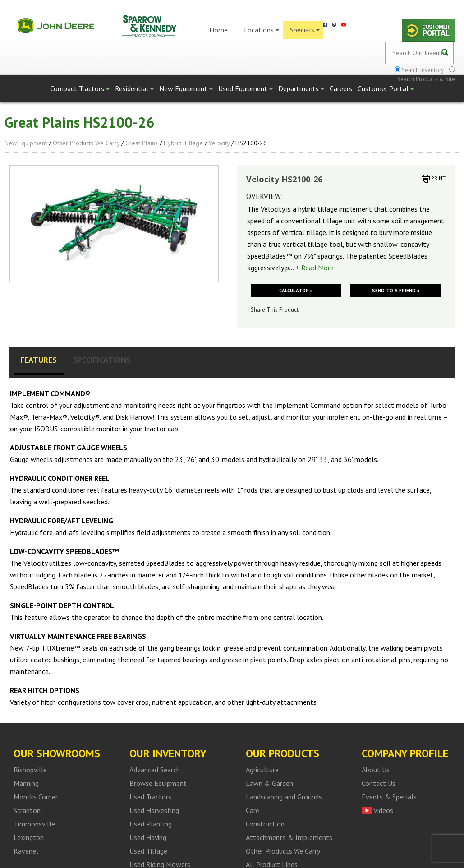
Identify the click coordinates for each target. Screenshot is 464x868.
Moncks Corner (36, 797)
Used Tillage (148, 851)
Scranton (27, 810)
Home (218, 30)
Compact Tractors (80, 88)
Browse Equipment (158, 783)
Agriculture (262, 770)
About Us (376, 770)
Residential (134, 88)
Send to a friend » (396, 291)
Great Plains (142, 143)
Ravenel (26, 851)
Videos (383, 810)
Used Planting (151, 824)
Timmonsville (34, 824)
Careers (341, 88)
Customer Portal (386, 88)
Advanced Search (155, 770)
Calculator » (296, 291)
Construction (265, 824)
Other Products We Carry (86, 143)
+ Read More (315, 268)
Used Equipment (246, 88)
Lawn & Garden (269, 783)
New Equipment (186, 88)
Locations (262, 30)
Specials (305, 30)
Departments (301, 88)
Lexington (29, 837)
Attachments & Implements (289, 837)
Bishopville (30, 770)
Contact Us (379, 783)
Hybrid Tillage (183, 143)
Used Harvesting (154, 810)
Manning (26, 783)
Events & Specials (389, 797)
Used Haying (148, 837)
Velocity (219, 143)
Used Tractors (150, 797)
